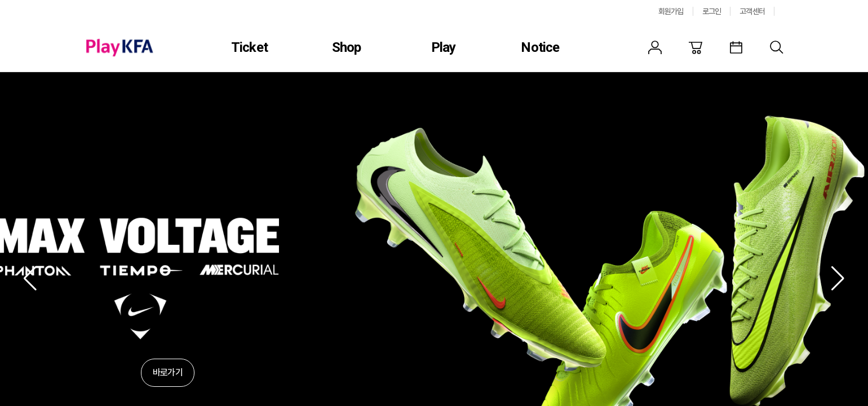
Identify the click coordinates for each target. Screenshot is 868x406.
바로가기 (168, 372)
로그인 (712, 11)
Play (444, 47)
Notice (540, 47)
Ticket (249, 47)
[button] (30, 279)
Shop (347, 47)
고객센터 (752, 11)
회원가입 (671, 11)
